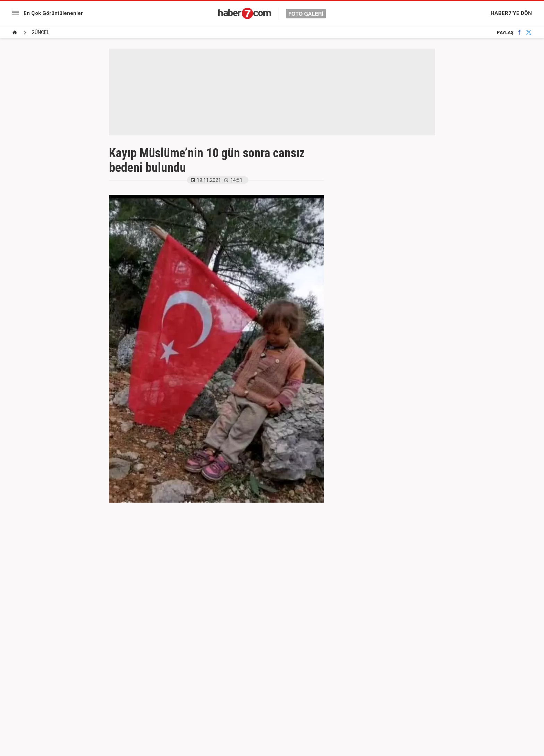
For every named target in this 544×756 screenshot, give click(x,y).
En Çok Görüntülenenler (53, 13)
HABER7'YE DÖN (511, 13)
